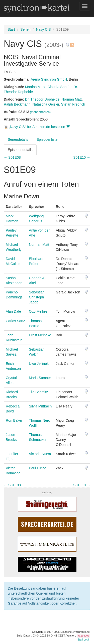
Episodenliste (47, 139)
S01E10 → (82, 157)
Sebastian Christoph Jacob (37, 297)
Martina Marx (35, 87)
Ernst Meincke (40, 335)
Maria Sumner (40, 378)
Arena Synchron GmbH (49, 79)
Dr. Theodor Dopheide (42, 99)
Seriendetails (18, 139)
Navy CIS (43, 29)
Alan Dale (13, 311)
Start (11, 29)
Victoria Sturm (40, 454)
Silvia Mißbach (40, 406)
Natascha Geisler (46, 104)
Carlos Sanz (15, 321)
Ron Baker (14, 420)
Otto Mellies (38, 311)
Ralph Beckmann (17, 104)
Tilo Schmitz (38, 392)
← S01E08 (12, 157)
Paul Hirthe (37, 468)
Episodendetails (20, 150)
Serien (25, 29)
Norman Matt (72, 99)
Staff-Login (84, 640)
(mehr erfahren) (40, 112)
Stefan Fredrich (73, 104)
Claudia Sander (59, 87)
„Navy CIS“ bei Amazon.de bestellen (37, 127)
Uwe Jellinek (39, 364)
